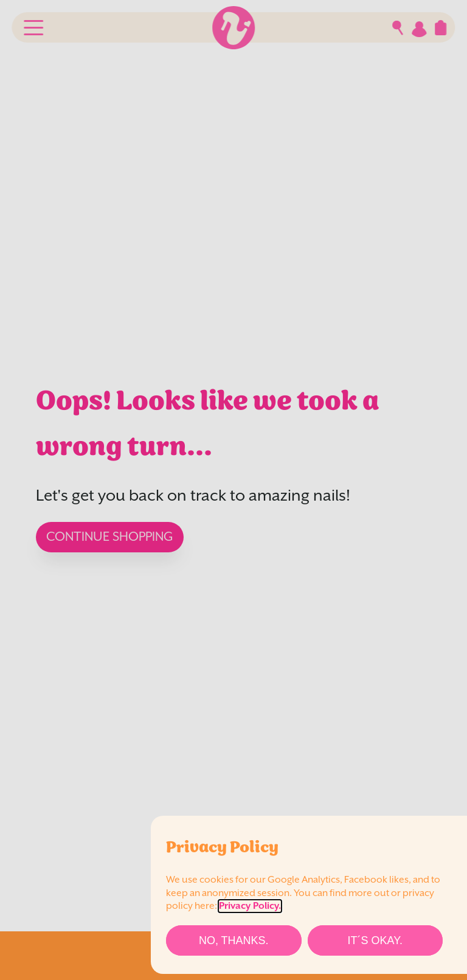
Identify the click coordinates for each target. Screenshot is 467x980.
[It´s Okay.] (375, 940)
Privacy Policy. (250, 906)
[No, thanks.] (234, 940)
